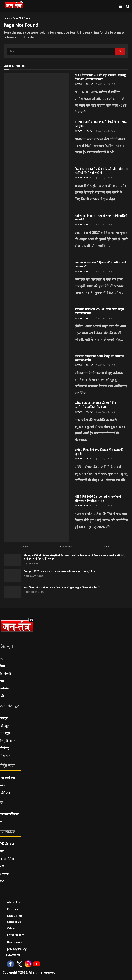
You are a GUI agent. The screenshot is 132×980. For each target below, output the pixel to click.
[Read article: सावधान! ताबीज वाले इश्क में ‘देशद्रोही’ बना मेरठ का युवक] (36, 143)
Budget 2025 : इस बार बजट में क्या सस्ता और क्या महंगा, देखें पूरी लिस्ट (60, 571)
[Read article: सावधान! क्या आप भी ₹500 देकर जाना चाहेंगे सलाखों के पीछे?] (36, 331)
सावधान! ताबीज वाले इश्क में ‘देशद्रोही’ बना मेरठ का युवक (101, 124)
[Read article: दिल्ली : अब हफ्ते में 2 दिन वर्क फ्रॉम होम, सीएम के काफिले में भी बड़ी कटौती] (36, 190)
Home (7, 18)
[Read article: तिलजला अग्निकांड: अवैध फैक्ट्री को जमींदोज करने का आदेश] (36, 378)
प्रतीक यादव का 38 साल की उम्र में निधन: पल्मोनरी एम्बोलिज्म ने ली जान (97, 405)
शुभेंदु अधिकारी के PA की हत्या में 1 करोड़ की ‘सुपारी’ (99, 452)
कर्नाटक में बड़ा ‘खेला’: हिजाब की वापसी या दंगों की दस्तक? (100, 264)
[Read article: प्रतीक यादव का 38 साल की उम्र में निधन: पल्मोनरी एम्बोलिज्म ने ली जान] (36, 424)
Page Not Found (22, 18)
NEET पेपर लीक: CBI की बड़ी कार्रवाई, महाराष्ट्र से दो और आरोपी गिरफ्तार (100, 77)
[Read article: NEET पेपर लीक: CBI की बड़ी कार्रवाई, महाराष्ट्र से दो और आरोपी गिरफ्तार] (36, 96)
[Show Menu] (121, 6)
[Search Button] (128, 6)
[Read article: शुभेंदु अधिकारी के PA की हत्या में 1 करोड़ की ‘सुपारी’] (36, 471)
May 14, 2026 (103, 84)
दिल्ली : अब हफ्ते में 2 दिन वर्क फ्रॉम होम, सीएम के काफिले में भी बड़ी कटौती (101, 171)
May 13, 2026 (103, 365)
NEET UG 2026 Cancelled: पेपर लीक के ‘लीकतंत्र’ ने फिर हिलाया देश (98, 498)
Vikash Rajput (86, 84)
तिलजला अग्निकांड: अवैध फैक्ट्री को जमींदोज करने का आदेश (99, 358)
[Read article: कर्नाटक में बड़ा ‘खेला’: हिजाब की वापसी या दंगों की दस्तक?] (36, 284)
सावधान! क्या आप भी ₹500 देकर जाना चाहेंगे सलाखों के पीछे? (99, 311)
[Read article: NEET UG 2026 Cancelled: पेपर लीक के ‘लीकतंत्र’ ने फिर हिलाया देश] (36, 518)
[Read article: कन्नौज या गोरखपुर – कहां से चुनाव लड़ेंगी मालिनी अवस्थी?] (36, 237)
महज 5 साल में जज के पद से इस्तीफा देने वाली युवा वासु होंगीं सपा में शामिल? (62, 587)
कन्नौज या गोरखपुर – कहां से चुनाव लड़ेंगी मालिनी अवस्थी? (101, 217)
